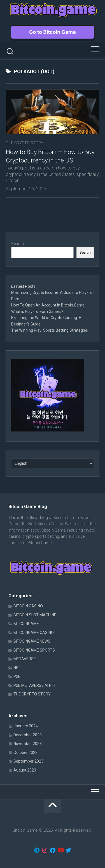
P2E (17, 676)
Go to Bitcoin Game (53, 32)
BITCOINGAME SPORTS (34, 650)
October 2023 (25, 753)
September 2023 (28, 761)
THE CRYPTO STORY (25, 143)
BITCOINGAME (26, 624)
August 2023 (25, 770)
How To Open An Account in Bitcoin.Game (48, 305)
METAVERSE (25, 659)
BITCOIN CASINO (28, 606)
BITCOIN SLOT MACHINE (35, 615)
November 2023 (28, 744)
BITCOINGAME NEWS (32, 641)
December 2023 (28, 735)
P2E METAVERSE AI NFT (35, 685)
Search (17, 244)
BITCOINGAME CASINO (34, 633)
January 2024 (26, 726)
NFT (17, 668)
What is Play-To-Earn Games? (38, 312)
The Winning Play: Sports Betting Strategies (50, 330)
